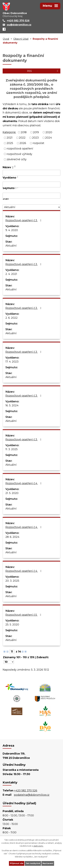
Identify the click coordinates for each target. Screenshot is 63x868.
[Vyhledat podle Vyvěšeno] (31, 185)
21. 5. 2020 (12, 493)
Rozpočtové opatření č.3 (24, 220)
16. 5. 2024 (12, 405)
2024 (48, 138)
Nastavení (48, 863)
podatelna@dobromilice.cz (32, 795)
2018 (24, 132)
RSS (43, 71)
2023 (35, 138)
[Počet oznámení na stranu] (9, 662)
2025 (10, 143)
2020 (49, 132)
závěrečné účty (17, 159)
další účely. (38, 846)
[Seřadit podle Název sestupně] (15, 167)
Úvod (6, 39)
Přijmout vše (17, 863)
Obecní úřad (21, 39)
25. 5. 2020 (12, 625)
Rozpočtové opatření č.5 (24, 615)
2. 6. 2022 (12, 318)
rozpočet (38, 143)
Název (8, 167)
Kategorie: (9, 132)
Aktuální (11, 246)
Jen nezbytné (33, 863)
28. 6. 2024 (12, 537)
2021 (10, 138)
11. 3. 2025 (12, 449)
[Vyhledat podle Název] (31, 173)
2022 (22, 138)
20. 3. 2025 (12, 581)
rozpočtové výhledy (19, 154)
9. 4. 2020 (12, 230)
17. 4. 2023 (12, 362)
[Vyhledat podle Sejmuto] (31, 196)
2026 (23, 143)
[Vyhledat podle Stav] (31, 207)
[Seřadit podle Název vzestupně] (15, 166)
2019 (36, 132)
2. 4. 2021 (11, 274)
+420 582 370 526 (26, 791)
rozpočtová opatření (20, 149)
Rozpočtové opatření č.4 (24, 483)
